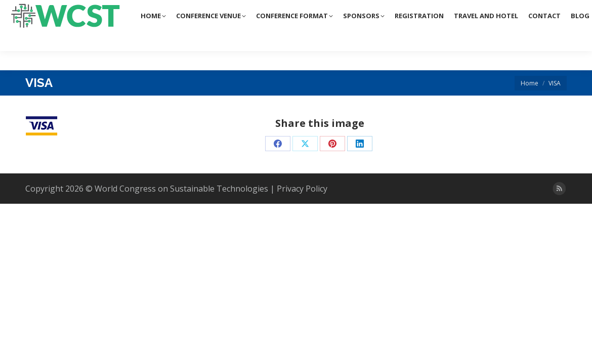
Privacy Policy (302, 189)
